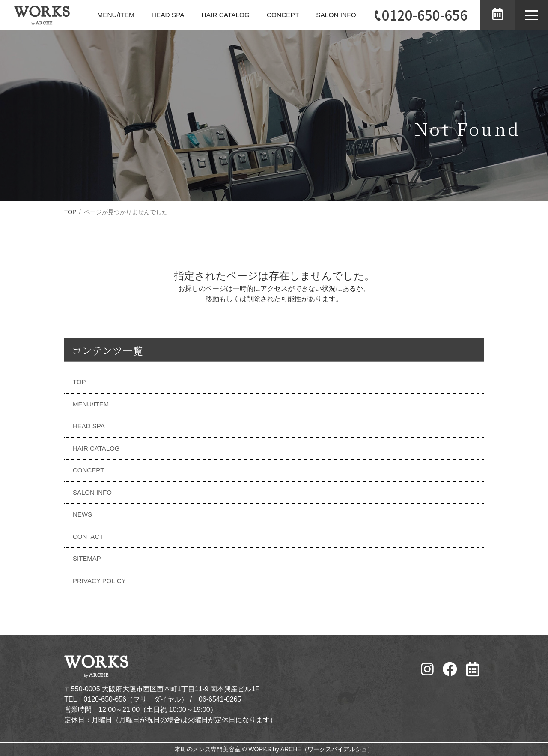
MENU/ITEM (107, 15)
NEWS (82, 514)
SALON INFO (332, 15)
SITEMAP (87, 558)
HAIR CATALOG (219, 15)
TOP (70, 212)
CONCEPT (278, 15)
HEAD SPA (160, 15)
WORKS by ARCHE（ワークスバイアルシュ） (311, 749)
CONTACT (88, 536)
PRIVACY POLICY (99, 581)
